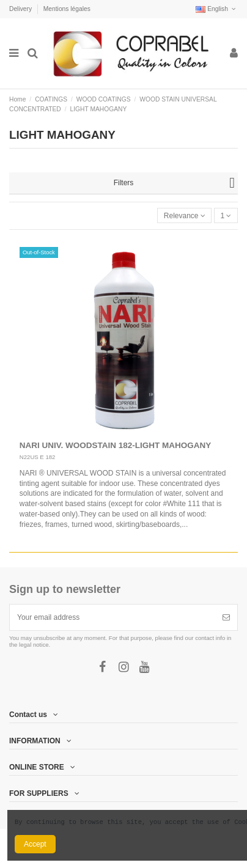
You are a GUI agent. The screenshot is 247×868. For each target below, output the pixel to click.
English (217, 9)
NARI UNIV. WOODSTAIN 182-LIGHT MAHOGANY (116, 445)
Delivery (21, 9)
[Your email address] (112, 617)
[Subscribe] (226, 617)
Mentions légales (67, 9)
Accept (35, 844)
